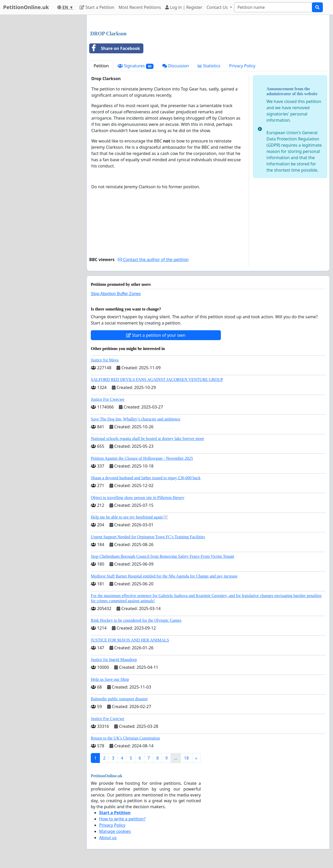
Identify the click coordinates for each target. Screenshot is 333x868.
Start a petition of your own (156, 335)
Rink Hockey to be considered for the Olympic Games (136, 620)
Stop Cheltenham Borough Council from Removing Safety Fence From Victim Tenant (162, 556)
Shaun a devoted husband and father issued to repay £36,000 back (146, 478)
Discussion (176, 66)
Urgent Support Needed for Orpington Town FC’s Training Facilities (148, 537)
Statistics (209, 66)
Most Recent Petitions (140, 7)
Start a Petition (97, 7)
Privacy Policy (242, 66)
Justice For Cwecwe (108, 399)
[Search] (273, 7)
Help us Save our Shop (110, 679)
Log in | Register (184, 7)
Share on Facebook (115, 48)
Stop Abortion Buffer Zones (116, 294)
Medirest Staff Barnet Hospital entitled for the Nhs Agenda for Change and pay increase (164, 576)
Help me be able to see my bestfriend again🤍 (129, 517)
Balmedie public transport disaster (119, 699)
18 (186, 758)
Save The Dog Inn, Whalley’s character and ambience (136, 419)
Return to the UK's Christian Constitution (125, 738)
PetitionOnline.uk (26, 7)
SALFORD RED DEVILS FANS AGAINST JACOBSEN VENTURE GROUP (157, 380)
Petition (101, 66)
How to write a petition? (122, 819)
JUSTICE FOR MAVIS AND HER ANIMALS (130, 640)
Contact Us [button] (218, 7)
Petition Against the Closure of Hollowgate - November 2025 (142, 458)
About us (108, 838)
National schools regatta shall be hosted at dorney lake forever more (147, 439)
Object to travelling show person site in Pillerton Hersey (138, 498)
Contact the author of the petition (153, 260)
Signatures (136, 66)
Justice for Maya (105, 360)
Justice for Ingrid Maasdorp (114, 660)
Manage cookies (115, 831)
